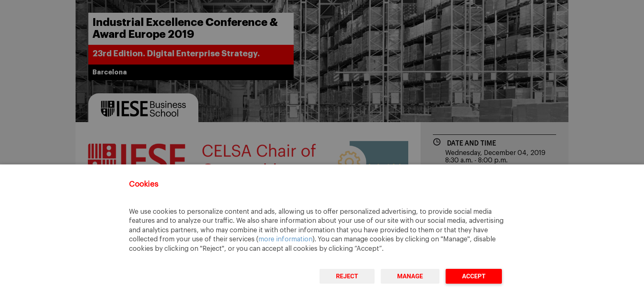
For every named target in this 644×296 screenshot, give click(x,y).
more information (285, 239)
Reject (347, 276)
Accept (474, 276)
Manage (410, 276)
